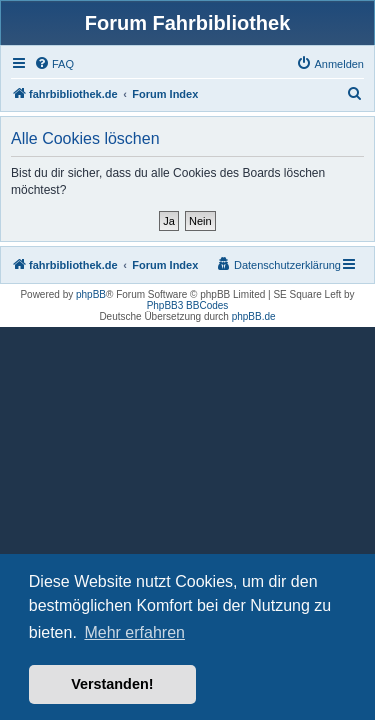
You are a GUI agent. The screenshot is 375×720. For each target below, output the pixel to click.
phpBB (91, 294)
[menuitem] (54, 64)
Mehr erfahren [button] (134, 632)
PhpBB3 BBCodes (188, 305)
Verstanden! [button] (112, 684)
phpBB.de (254, 316)
